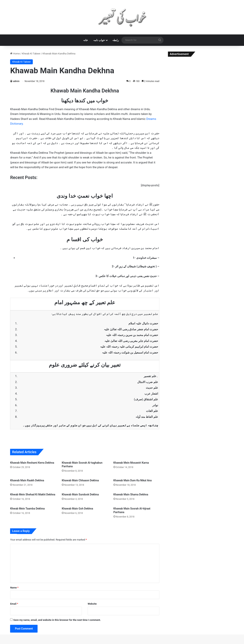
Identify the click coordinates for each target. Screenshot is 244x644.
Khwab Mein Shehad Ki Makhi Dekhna (33, 494)
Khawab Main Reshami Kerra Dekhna (32, 463)
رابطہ (116, 40)
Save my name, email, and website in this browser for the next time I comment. (57, 620)
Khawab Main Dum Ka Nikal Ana (133, 480)
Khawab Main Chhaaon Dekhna (80, 480)
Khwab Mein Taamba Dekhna (27, 509)
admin (16, 81)
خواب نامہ (99, 40)
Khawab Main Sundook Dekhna (80, 494)
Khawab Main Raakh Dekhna (27, 480)
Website (92, 604)
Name (14, 588)
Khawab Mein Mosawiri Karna (131, 463)
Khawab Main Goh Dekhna (77, 509)
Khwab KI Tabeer (31, 54)
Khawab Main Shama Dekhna (131, 494)
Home (15, 54)
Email (14, 604)
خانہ (85, 40)
